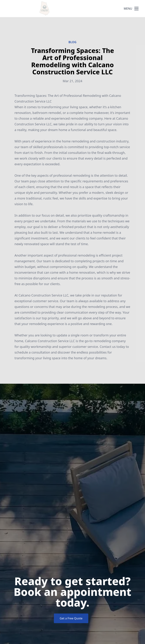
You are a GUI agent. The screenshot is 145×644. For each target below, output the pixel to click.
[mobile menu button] (136, 9)
